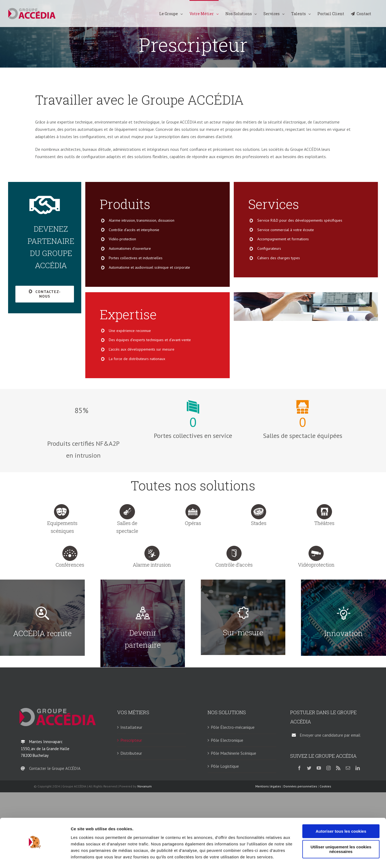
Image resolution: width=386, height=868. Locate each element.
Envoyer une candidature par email (330, 735)
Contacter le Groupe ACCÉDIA (55, 768)
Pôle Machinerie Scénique (233, 753)
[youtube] (319, 768)
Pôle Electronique (227, 740)
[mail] (348, 768)
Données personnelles (300, 786)
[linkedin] (358, 768)
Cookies (325, 786)
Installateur (131, 727)
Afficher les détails (89, 857)
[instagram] (329, 768)
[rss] (338, 768)
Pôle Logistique (225, 766)
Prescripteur (131, 740)
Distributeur (131, 753)
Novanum (145, 786)
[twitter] (309, 768)
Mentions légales (268, 786)
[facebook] (299, 768)
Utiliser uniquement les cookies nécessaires (341, 835)
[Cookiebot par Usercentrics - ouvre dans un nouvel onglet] (35, 857)
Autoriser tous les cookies (341, 817)
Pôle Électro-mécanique (233, 727)
